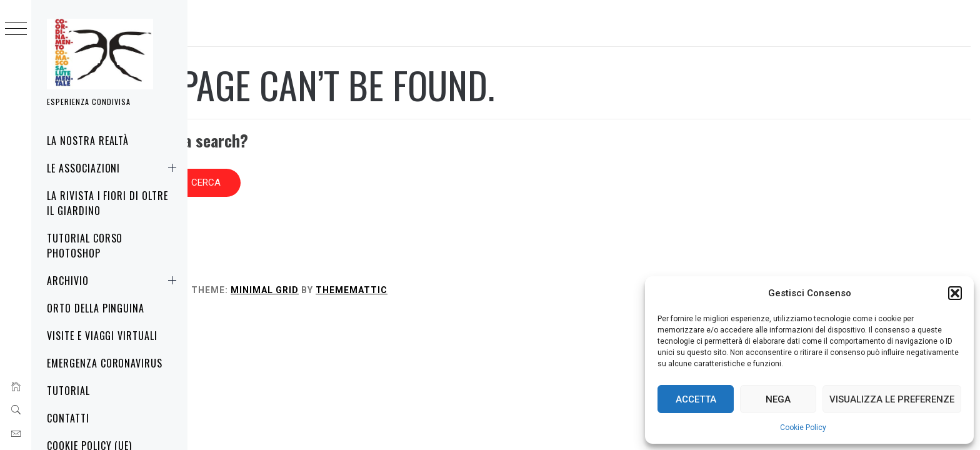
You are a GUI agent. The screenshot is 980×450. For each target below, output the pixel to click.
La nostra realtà (88, 141)
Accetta (696, 399)
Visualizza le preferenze (892, 399)
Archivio (114, 281)
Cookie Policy (803, 427)
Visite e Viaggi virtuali (102, 336)
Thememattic (539, 271)
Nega (778, 399)
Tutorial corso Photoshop (85, 246)
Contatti (68, 418)
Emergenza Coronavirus (105, 363)
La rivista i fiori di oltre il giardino (107, 203)
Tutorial (68, 391)
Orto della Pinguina (96, 308)
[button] (955, 293)
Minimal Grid (452, 271)
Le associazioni (114, 168)
